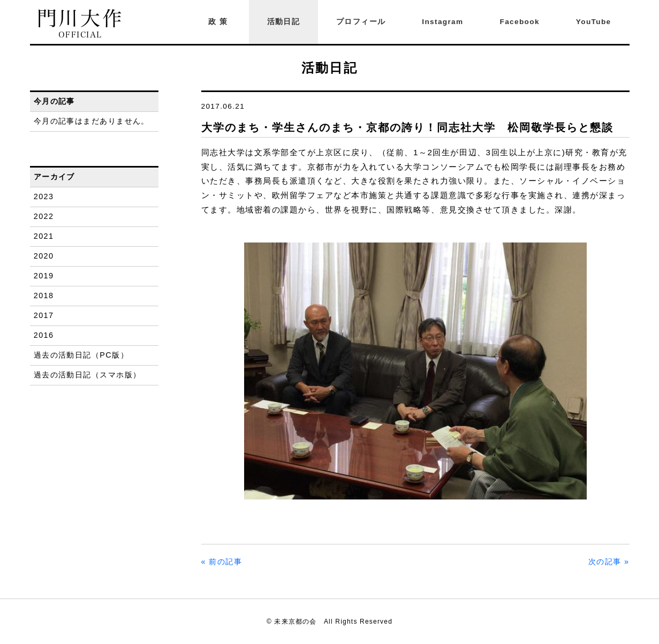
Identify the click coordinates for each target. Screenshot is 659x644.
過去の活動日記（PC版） (81, 355)
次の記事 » (609, 562)
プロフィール (361, 22)
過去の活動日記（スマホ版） (88, 375)
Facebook (520, 22)
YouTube (594, 22)
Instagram (442, 22)
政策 (219, 22)
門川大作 (81, 24)
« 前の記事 (222, 562)
